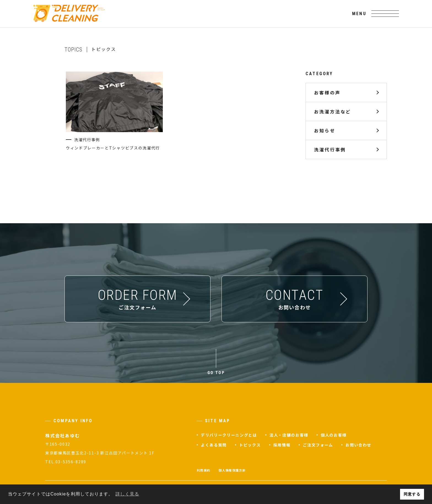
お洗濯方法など (333, 111)
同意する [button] (412, 494)
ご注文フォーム (318, 445)
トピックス (250, 445)
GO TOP (216, 373)
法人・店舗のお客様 (289, 435)
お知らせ (325, 130)
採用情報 (282, 445)
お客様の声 (327, 92)
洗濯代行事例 (330, 149)
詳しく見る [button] (127, 494)
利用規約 (203, 470)
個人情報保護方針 (232, 470)
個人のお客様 (334, 435)
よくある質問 (214, 445)
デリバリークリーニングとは (229, 435)
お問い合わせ (358, 445)
